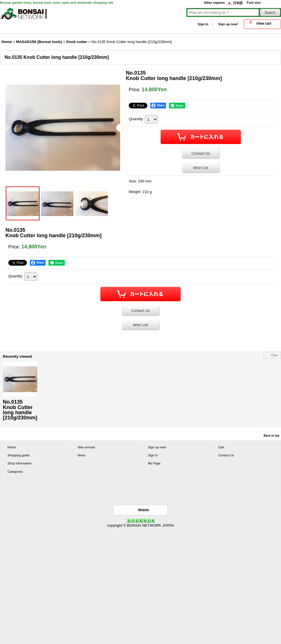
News (82, 455)
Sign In (203, 24)
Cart (221, 447)
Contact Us (201, 153)
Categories (15, 472)
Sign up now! (228, 24)
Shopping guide (18, 455)
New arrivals (86, 447)
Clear (274, 355)
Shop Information (19, 463)
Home (12, 447)
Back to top (272, 436)
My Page (154, 463)
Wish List (201, 168)
